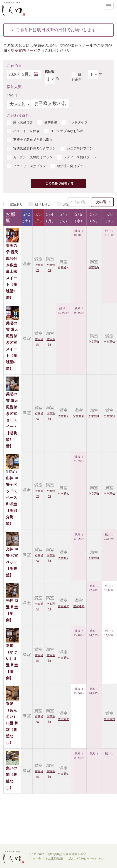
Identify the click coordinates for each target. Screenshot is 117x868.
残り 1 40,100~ (79, 233)
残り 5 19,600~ (109, 588)
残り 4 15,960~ (109, 633)
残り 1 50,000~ (63, 310)
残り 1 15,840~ (79, 756)
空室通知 (63, 268)
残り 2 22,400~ (94, 588)
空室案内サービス (26, 50)
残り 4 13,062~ (79, 691)
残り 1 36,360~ (79, 310)
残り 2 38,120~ (109, 233)
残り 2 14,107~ (94, 691)
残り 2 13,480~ (79, 633)
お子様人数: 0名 (50, 103)
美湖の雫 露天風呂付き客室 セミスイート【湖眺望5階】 (12, 420)
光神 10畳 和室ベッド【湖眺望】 (12, 562)
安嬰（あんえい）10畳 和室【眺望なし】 (12, 723)
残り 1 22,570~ (109, 537)
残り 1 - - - (94, 756)
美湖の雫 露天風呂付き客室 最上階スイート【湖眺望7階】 (12, 271)
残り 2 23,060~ (79, 537)
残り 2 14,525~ (94, 633)
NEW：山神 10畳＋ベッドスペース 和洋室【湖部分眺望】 (12, 498)
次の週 (101, 202)
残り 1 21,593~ (79, 459)
